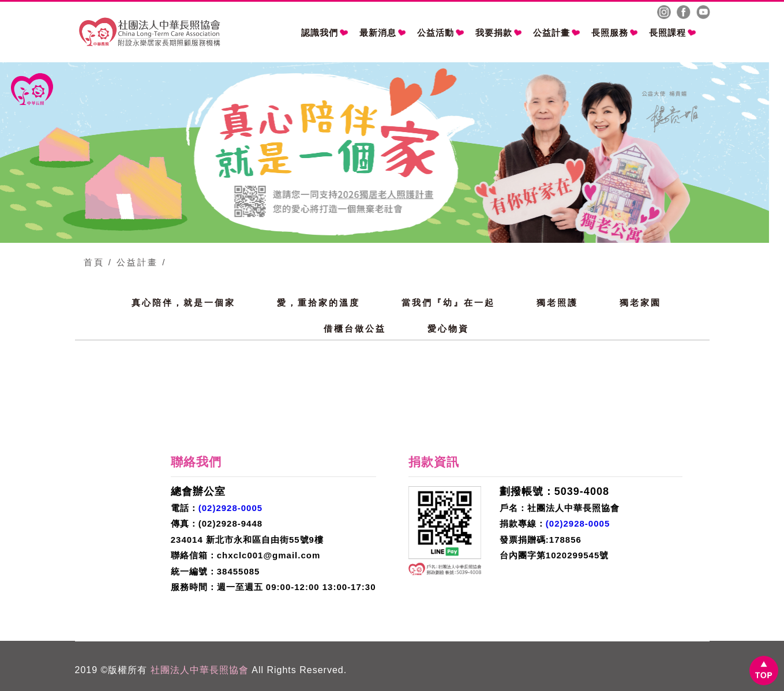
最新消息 (383, 33)
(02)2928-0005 (230, 508)
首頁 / (98, 262)
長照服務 (615, 33)
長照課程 (672, 33)
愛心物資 (448, 328)
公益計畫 (556, 33)
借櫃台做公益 (355, 328)
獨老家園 (640, 303)
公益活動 (440, 33)
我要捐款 (499, 33)
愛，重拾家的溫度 (318, 303)
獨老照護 (557, 303)
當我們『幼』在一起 (448, 303)
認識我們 (325, 33)
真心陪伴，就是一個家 (183, 303)
